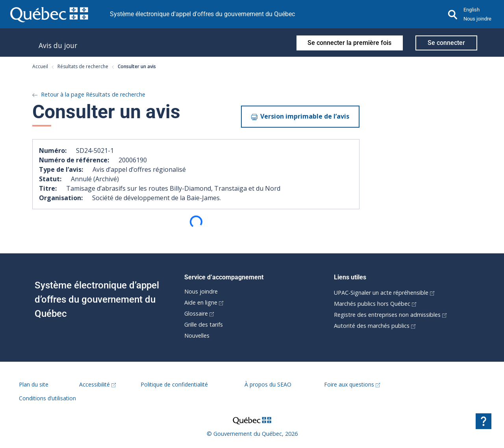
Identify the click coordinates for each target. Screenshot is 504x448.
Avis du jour (58, 45)
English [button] (472, 10)
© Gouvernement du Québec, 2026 (252, 434)
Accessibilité (97, 384)
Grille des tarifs (204, 324)
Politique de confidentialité (174, 384)
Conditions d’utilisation (47, 398)
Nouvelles (197, 336)
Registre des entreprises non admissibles (390, 315)
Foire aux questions (352, 384)
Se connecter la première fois (349, 43)
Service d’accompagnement (224, 277)
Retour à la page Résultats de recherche (89, 94)
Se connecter (446, 43)
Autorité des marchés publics (375, 326)
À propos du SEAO (268, 384)
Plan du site (34, 384)
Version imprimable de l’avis (300, 116)
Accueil (40, 66)
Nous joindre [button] (477, 19)
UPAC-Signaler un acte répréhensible (384, 293)
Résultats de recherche (80, 66)
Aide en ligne (204, 302)
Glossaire (199, 313)
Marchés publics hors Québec (375, 304)
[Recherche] (453, 14)
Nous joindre (201, 291)
